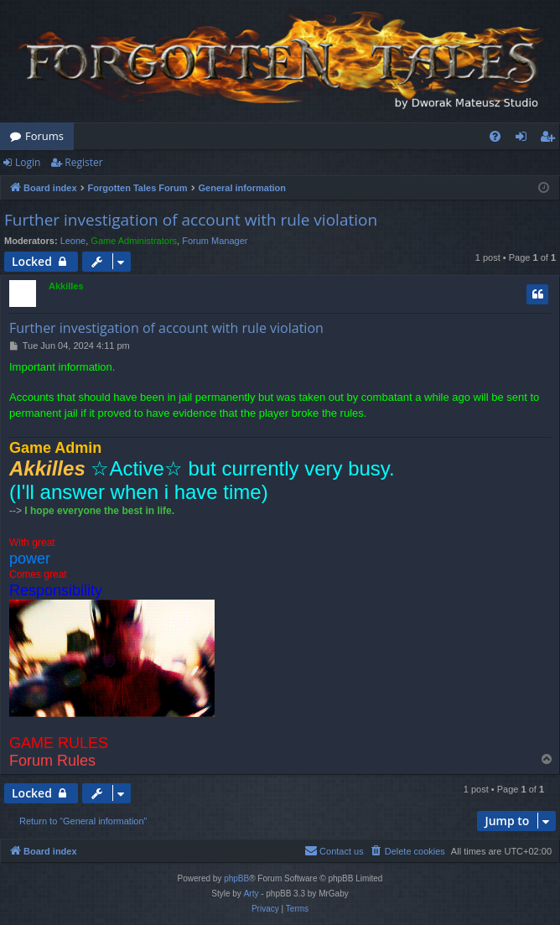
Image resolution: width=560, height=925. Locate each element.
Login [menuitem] (524, 139)
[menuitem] (495, 136)
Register (83, 162)
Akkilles (66, 286)
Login (28, 162)
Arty (251, 894)
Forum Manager (215, 241)
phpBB (236, 878)
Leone (73, 241)
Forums (44, 136)
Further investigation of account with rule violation (191, 220)
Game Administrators (134, 241)
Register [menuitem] (551, 139)
